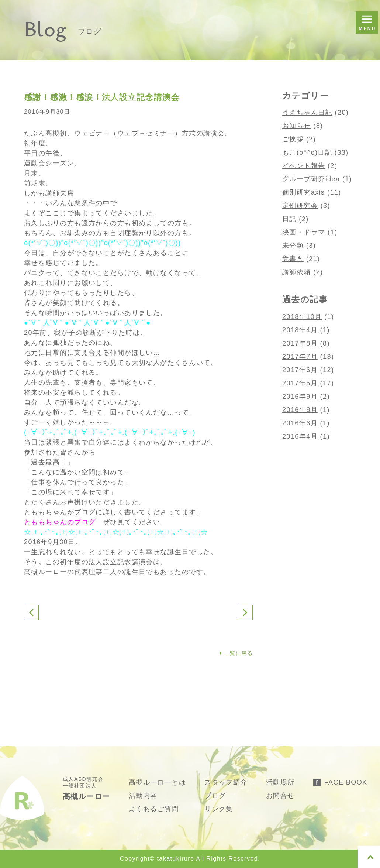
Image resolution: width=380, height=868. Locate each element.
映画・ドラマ (304, 232)
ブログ (215, 796)
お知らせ (297, 126)
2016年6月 (300, 423)
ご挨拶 (293, 139)
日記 (289, 219)
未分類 (293, 246)
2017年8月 (300, 343)
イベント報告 (304, 166)
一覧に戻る (236, 653)
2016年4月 (300, 436)
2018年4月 (300, 330)
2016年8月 (300, 410)
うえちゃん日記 (307, 113)
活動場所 (280, 782)
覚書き (293, 259)
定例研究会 (300, 206)
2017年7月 (300, 357)
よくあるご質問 (154, 809)
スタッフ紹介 (226, 782)
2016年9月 (300, 397)
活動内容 (143, 796)
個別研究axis (304, 192)
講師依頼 (297, 272)
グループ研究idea (311, 179)
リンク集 (219, 809)
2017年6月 (300, 370)
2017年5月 (300, 383)
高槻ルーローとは (158, 782)
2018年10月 (302, 317)
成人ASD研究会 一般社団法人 (87, 788)
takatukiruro (175, 859)
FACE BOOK (346, 782)
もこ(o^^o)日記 (307, 152)
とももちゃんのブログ (60, 522)
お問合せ (280, 796)
